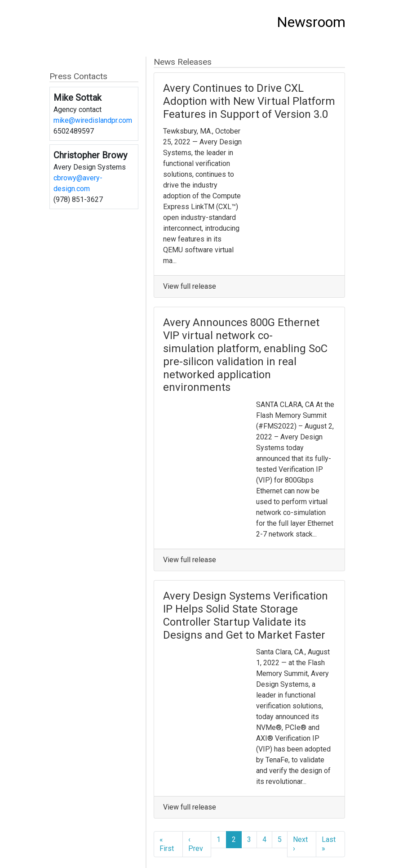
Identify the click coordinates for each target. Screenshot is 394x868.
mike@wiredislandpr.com (93, 120)
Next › (300, 844)
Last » (329, 844)
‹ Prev (196, 844)
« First (167, 844)
